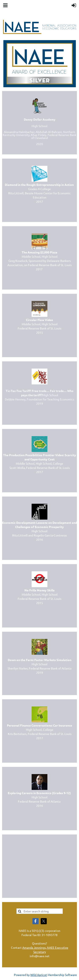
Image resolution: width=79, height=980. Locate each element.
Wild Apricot (39, 975)
